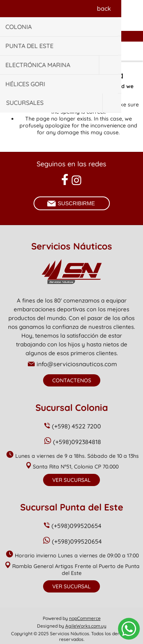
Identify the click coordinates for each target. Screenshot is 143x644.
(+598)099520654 (76, 526)
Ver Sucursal (71, 480)
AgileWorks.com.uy (86, 626)
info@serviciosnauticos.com (77, 364)
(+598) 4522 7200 (76, 426)
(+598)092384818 (77, 442)
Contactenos (72, 380)
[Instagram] (76, 180)
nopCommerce (85, 618)
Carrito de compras (81, 51)
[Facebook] (65, 180)
